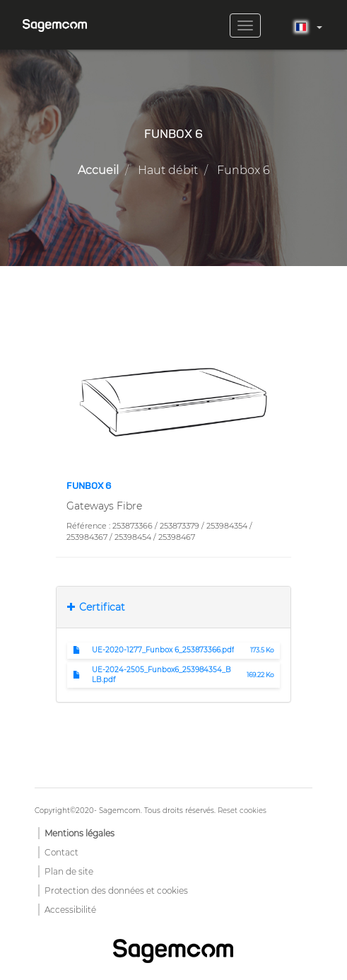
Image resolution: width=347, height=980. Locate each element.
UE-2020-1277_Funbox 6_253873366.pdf (163, 650)
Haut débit (168, 170)
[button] (173, 401)
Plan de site (69, 871)
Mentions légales (80, 833)
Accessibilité (70, 910)
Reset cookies (242, 811)
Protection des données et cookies (116, 890)
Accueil (98, 170)
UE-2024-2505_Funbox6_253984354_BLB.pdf (161, 675)
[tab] (173, 607)
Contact (61, 852)
